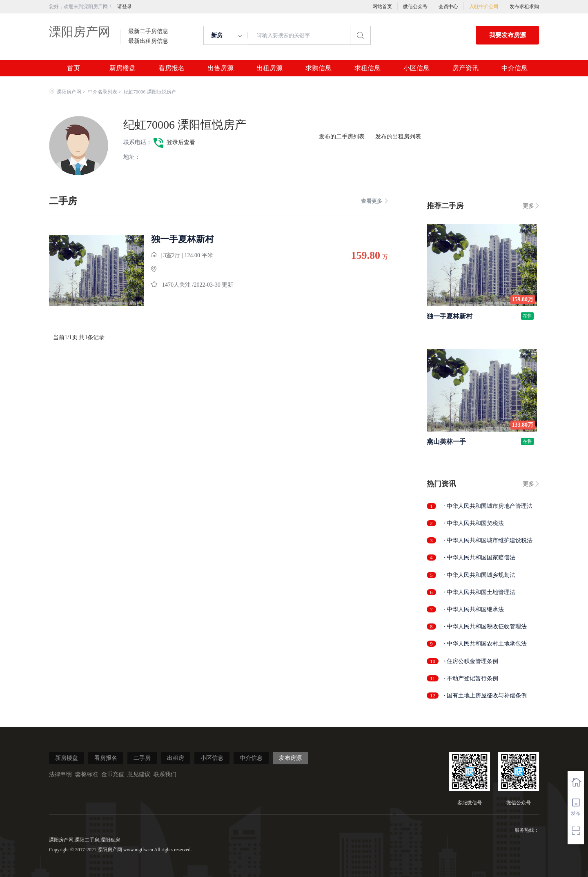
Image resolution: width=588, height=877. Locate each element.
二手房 (142, 758)
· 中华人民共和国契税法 (474, 523)
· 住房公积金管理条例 (471, 661)
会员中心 (448, 7)
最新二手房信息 (148, 31)
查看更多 (374, 201)
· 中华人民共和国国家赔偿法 (480, 558)
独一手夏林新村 (183, 239)
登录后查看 (181, 142)
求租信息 (367, 68)
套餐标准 (87, 774)
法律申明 (60, 774)
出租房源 (269, 68)
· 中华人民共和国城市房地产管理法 (488, 506)
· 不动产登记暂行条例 (471, 678)
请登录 (125, 7)
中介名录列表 (102, 92)
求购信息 (318, 68)
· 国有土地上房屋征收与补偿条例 (485, 696)
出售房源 (220, 68)
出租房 (176, 758)
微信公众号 (415, 7)
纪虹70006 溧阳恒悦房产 (185, 125)
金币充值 (113, 774)
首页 (73, 68)
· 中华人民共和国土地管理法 (480, 592)
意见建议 (139, 774)
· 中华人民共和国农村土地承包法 (485, 644)
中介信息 (514, 68)
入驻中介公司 (484, 7)
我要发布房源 (508, 35)
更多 (528, 206)
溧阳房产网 (80, 32)
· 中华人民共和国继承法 (474, 609)
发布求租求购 (524, 7)
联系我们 (165, 774)
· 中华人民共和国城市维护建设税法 (488, 540)
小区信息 (416, 68)
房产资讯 (465, 68)
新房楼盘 (122, 68)
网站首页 (382, 7)
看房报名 (171, 68)
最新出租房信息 (148, 41)
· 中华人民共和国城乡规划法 (480, 575)
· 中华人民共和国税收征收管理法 (485, 627)
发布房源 (290, 758)
